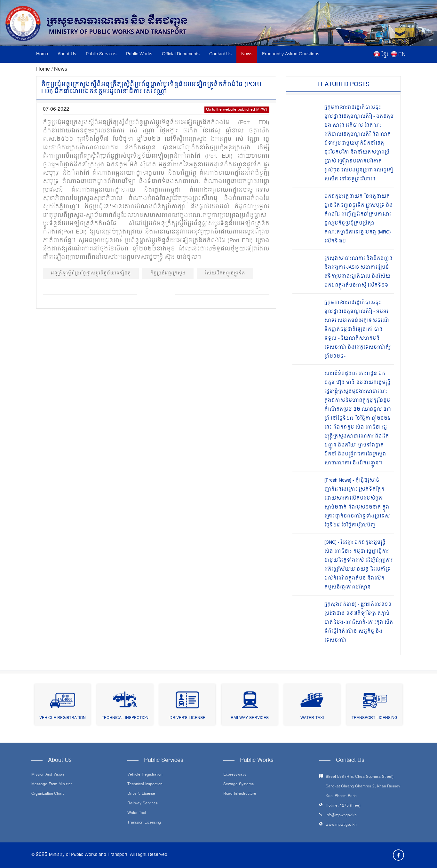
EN (402, 55)
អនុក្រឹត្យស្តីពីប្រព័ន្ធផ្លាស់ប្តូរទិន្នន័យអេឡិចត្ (91, 273)
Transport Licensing (374, 718)
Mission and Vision (48, 775)
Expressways (235, 775)
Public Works (139, 54)
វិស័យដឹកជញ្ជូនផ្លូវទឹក (225, 273)
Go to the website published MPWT (237, 110)
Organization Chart (48, 794)
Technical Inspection (125, 718)
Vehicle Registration (63, 718)
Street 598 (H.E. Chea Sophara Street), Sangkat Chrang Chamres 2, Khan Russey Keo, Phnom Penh (363, 787)
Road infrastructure (240, 794)
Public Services (101, 54)
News (247, 54)
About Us (67, 54)
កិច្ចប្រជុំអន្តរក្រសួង (168, 273)
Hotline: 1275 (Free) (343, 806)
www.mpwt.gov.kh (341, 825)
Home (42, 54)
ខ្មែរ (385, 55)
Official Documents (181, 54)
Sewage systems (238, 785)
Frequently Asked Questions (291, 54)
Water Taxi (312, 718)
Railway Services (250, 718)
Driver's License (187, 718)
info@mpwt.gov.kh (341, 815)
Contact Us (220, 54)
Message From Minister (52, 785)
